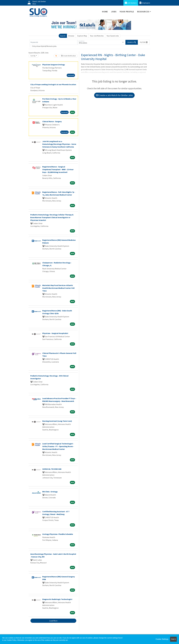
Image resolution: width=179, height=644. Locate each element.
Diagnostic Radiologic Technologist (57, 599)
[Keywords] (53, 42)
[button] (144, 42)
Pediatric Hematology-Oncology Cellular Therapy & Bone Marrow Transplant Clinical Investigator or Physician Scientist (52, 217)
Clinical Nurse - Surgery (52, 121)
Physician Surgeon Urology (54, 65)
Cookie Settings (162, 639)
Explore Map (82, 36)
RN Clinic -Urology (50, 492)
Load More (53, 621)
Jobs (114, 12)
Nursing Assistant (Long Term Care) (57, 421)
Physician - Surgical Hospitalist (55, 333)
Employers (145, 3)
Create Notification (68, 56)
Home (105, 12)
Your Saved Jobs (113, 36)
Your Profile (127, 12)
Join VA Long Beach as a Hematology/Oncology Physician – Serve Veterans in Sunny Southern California (59, 144)
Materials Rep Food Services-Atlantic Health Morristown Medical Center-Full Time (58, 288)
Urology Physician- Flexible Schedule (58, 534)
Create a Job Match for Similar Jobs (114, 95)
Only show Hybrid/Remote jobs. (45, 46)
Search (63, 36)
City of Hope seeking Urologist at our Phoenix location (53, 84)
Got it (173, 639)
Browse (71, 36)
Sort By (33, 56)
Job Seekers (131, 3)
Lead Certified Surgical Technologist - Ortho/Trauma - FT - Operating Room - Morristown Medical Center (58, 446)
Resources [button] (143, 12)
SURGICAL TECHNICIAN (52, 469)
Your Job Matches (97, 36)
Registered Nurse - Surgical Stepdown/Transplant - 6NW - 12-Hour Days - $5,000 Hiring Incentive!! (58, 169)
